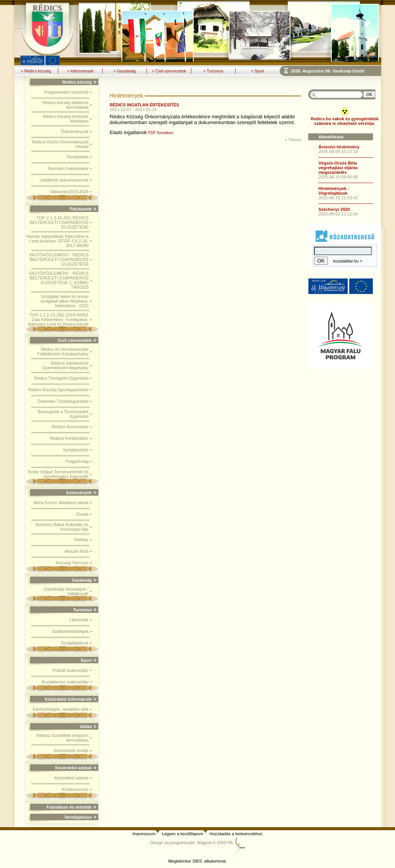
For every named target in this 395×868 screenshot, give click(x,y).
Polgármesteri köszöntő (66, 92)
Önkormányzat (75, 131)
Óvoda (82, 514)
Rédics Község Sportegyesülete (59, 390)
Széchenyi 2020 (334, 209)
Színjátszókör (76, 450)
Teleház (81, 540)
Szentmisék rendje (71, 750)
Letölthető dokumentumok (64, 180)
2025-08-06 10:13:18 (338, 151)
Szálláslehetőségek (70, 631)
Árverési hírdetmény (339, 147)
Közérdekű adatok (72, 778)
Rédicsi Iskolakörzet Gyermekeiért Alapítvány (66, 365)
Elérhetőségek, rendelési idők (61, 709)
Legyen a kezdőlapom (182, 834)
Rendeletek (78, 157)
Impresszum (144, 834)
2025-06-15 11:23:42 (338, 198)
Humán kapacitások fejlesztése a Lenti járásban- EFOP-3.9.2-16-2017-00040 (58, 241)
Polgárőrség (77, 461)
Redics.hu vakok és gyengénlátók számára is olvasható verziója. (344, 121)
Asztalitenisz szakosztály (65, 682)
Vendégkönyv (78, 817)
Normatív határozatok (68, 168)
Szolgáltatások (75, 643)
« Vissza (293, 140)
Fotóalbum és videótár (69, 807)
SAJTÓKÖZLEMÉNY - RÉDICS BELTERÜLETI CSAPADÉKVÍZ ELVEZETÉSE (59, 259)
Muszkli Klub (77, 551)
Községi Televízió (72, 563)
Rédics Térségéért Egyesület (61, 378)
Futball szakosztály (70, 670)
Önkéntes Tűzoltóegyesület (63, 401)
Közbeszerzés (75, 789)
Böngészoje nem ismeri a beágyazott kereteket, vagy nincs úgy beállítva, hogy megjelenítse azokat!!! (336, 71)
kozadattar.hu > (348, 261)
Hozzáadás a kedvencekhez (236, 834)
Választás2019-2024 (69, 192)
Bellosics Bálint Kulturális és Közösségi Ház (62, 527)
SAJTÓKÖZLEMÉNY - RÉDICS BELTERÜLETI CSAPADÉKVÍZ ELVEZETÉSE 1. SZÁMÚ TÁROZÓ (59, 280)
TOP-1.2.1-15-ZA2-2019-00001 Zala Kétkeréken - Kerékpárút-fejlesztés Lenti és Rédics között (58, 320)
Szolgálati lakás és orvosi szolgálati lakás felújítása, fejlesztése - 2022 (65, 301)
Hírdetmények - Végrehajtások (333, 191)
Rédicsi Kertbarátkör (69, 438)
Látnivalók (79, 620)
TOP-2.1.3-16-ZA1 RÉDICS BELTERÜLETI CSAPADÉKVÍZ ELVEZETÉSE (59, 222)
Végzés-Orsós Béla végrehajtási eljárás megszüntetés (338, 168)
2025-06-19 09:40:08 (338, 177)
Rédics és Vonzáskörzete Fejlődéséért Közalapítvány (63, 352)
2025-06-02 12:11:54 (338, 214)
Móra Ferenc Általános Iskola (61, 503)
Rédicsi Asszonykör (70, 427)
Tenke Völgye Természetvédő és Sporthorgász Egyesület (58, 474)
